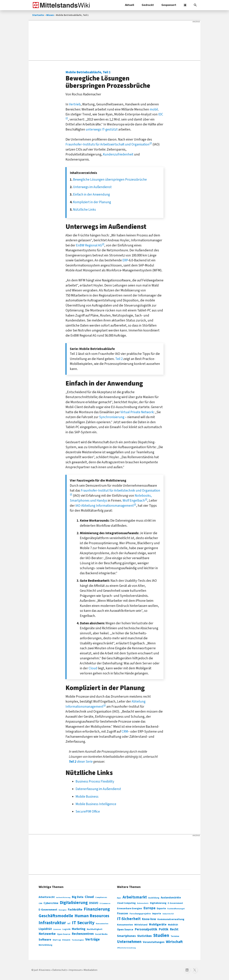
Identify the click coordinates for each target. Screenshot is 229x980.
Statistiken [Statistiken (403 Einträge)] (144, 936)
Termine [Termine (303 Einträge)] (175, 936)
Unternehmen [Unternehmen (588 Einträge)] (129, 942)
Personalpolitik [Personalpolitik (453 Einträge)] (146, 929)
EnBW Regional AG (89, 245)
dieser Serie (81, 762)
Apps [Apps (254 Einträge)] (119, 898)
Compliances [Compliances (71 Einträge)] (101, 897)
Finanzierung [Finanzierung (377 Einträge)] (97, 909)
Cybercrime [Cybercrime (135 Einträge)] (51, 903)
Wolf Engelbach (134, 500)
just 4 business (42, 970)
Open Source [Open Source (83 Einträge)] (64, 934)
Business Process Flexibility (95, 781)
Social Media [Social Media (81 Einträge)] (101, 934)
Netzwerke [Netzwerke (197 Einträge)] (47, 934)
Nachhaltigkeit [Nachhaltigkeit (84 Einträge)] (95, 929)
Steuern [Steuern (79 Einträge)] (66, 940)
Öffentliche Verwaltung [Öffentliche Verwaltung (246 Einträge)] (126, 948)
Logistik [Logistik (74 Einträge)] (66, 929)
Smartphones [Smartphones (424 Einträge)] (126, 936)
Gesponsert (169, 5)
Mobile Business (87, 797)
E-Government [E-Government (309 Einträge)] (175, 903)
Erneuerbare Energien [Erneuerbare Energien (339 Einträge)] (130, 908)
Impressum (75, 970)
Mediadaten (90, 970)
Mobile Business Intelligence (96, 804)
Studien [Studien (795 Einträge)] (161, 935)
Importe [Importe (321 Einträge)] (157, 914)
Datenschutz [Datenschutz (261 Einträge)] (143, 903)
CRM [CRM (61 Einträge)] (40, 903)
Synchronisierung (112, 417)
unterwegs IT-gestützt (102, 129)
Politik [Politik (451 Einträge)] (164, 929)
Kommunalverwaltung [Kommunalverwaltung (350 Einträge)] (171, 919)
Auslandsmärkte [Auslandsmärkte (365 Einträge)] (171, 898)
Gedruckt (148, 5)
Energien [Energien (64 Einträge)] (63, 910)
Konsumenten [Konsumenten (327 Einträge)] (125, 925)
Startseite (38, 15)
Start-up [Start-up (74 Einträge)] (57, 940)
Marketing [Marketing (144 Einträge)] (79, 929)
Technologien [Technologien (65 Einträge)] (78, 940)
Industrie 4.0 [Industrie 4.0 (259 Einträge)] (168, 914)
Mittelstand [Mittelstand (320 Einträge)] (141, 925)
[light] (185, 5)
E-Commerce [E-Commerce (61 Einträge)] (105, 903)
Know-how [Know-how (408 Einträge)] (149, 919)
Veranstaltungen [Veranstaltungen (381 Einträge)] (154, 942)
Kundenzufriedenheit (118, 154)
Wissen (50, 15)
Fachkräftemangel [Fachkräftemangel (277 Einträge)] (176, 909)
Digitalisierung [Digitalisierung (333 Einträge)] (158, 903)
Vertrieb (75, 104)
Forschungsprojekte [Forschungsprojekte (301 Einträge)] (140, 914)
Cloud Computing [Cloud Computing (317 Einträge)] (126, 903)
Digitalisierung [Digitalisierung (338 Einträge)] (74, 903)
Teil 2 (119, 359)
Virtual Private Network (137, 412)
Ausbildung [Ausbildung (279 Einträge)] (154, 898)
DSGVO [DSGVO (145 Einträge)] (94, 903)
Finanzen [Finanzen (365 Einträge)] (123, 914)
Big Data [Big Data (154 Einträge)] (78, 897)
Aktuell (130, 5)
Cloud (93, 668)
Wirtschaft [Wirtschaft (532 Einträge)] (174, 942)
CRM (125, 732)
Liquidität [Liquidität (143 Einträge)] (45, 929)
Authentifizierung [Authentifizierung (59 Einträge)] (63, 897)
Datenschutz (60, 970)
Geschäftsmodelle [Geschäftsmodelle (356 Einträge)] (56, 916)
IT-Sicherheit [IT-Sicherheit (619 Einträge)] (129, 919)
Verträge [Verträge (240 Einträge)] (92, 939)
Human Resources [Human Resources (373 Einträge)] (92, 916)
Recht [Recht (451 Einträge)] (174, 929)
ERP (125, 260)
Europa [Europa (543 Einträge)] (149, 908)
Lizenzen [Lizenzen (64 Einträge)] (57, 929)
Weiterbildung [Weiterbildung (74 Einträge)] (45, 945)
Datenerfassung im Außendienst (98, 789)
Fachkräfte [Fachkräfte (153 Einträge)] (75, 910)
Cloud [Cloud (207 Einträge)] (89, 897)
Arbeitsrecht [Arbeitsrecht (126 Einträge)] (47, 897)
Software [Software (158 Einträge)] (45, 940)
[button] (195, 5)
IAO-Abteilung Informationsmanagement (105, 506)
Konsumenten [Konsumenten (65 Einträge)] (102, 924)
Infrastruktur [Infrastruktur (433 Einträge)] (52, 923)
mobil (154, 109)
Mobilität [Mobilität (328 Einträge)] (173, 925)
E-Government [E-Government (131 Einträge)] (48, 910)
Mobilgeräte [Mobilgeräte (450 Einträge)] (158, 924)
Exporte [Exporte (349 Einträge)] (161, 908)
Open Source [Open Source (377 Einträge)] (125, 930)
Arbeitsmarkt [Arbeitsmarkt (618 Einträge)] (135, 897)
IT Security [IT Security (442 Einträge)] (83, 923)
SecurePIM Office (88, 811)
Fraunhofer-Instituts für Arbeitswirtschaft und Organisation (108, 144)
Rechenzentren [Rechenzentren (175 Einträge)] (83, 934)
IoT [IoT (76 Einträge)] (69, 924)
